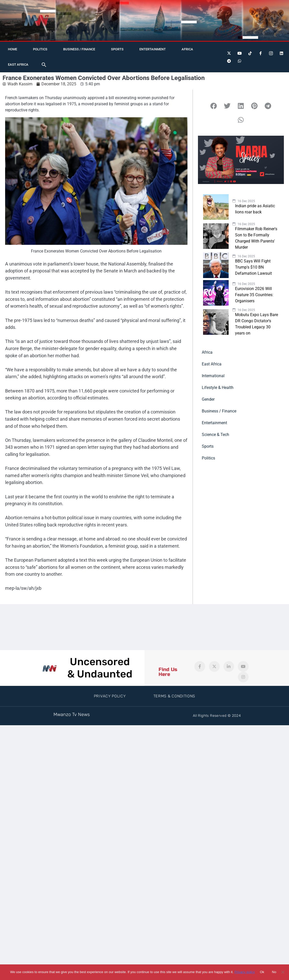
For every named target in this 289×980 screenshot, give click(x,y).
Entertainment (153, 49)
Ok (262, 972)
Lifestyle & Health (218, 388)
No (274, 972)
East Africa (18, 65)
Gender (208, 399)
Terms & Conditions (174, 696)
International (213, 376)
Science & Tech (215, 435)
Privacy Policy (110, 696)
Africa (187, 49)
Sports (117, 49)
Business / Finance (79, 49)
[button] (44, 65)
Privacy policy (245, 972)
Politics (40, 49)
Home (13, 49)
